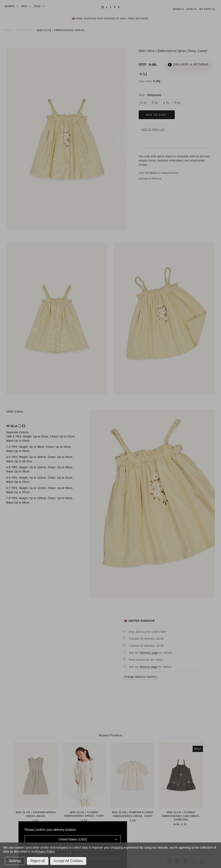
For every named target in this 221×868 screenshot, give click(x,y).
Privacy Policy (45, 851)
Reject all (38, 861)
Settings (15, 861)
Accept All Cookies (68, 861)
